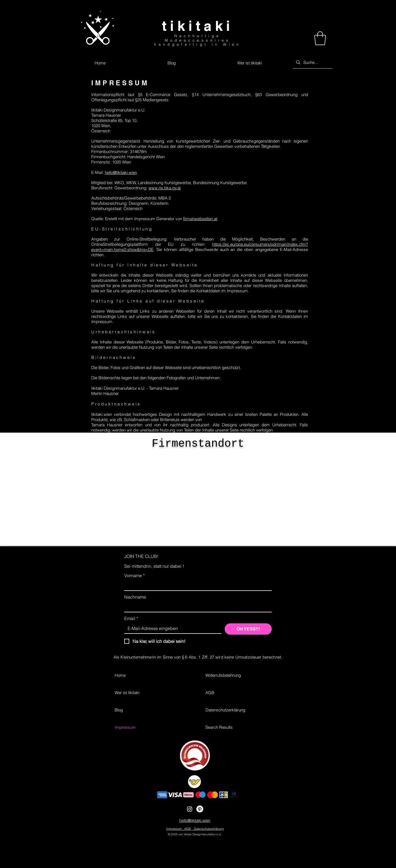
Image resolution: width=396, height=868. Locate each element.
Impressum (125, 727)
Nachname (135, 597)
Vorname (134, 575)
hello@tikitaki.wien (121, 172)
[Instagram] (190, 809)
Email (131, 618)
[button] (320, 38)
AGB (210, 693)
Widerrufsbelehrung (223, 675)
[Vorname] (196, 585)
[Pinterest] (200, 809)
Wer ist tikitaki (127, 693)
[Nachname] (196, 607)
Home (120, 675)
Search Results (219, 727)
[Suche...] (312, 62)
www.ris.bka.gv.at (165, 188)
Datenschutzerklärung (225, 710)
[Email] (171, 628)
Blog (119, 710)
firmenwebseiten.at (200, 219)
